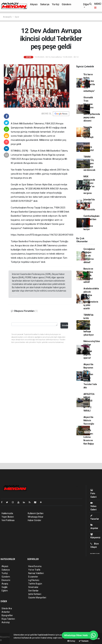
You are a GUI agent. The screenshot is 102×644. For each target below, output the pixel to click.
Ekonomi (6, 580)
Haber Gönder (35, 520)
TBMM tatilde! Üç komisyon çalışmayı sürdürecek (89, 163)
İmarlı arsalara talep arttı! (89, 147)
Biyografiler (7, 615)
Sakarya (45, 4)
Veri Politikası (8, 520)
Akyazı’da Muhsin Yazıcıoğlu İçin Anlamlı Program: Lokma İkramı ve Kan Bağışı (89, 430)
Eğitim (5, 591)
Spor (17, 17)
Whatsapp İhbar (35, 517)
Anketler (6, 612)
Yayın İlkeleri (8, 517)
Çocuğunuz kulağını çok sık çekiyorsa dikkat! (89, 256)
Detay (71, 641)
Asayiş (5, 584)
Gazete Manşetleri (37, 598)
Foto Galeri (94, 494)
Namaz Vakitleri (36, 573)
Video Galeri (94, 506)
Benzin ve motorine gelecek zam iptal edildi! (88, 275)
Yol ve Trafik (34, 570)
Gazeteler (98, 553)
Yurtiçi (56, 4)
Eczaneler (33, 577)
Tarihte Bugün (35, 584)
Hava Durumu (35, 566)
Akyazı (34, 4)
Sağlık (5, 587)
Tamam (84, 641)
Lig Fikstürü (34, 580)
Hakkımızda (7, 513)
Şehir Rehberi (35, 594)
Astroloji (6, 622)
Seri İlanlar (33, 591)
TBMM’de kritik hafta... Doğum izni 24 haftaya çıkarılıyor (89, 325)
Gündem (66, 4)
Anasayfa (7, 17)
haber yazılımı (9, 640)
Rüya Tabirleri (8, 619)
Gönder (65, 325)
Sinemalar (33, 587)
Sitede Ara (7, 608)
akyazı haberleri (15, 294)
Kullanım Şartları (36, 513)
